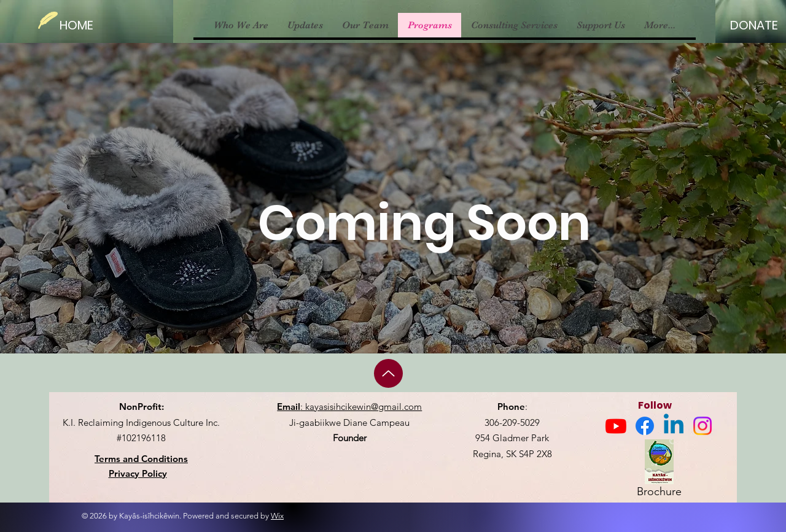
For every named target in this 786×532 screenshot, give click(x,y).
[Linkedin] (674, 426)
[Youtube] (616, 426)
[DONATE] (754, 25)
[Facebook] (645, 426)
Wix (277, 516)
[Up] (388, 373)
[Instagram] (702, 426)
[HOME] (83, 25)
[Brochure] (659, 471)
